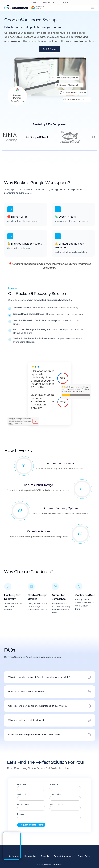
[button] (92, 7)
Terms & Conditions (63, 856)
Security (45, 856)
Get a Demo (49, 49)
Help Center (30, 856)
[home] (24, 7)
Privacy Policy (84, 856)
